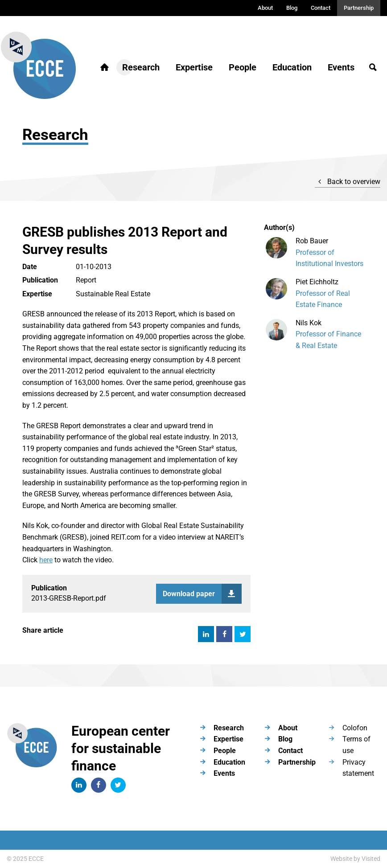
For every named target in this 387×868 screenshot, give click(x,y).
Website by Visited (355, 859)
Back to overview (348, 182)
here (46, 560)
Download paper (202, 594)
